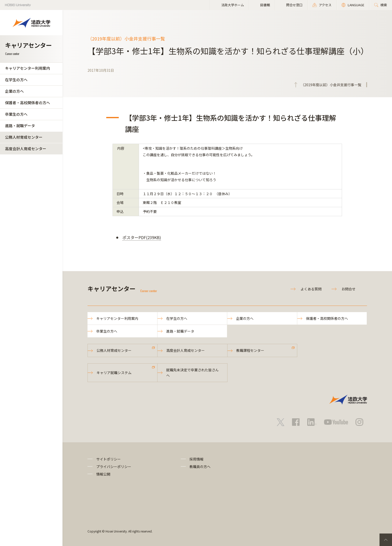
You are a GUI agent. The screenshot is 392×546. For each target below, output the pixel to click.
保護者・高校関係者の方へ (27, 103)
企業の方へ (14, 91)
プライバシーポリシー (114, 467)
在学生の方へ (16, 80)
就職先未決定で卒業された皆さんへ (192, 373)
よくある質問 (311, 289)
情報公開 (103, 474)
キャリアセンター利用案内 (27, 68)
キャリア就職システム (114, 373)
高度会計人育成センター (26, 149)
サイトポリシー (108, 459)
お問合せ (348, 289)
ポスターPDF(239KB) (142, 237)
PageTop (386, 540)
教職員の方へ (200, 467)
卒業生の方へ (16, 114)
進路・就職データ (20, 126)
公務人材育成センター (24, 137)
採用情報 (196, 459)
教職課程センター (250, 350)
